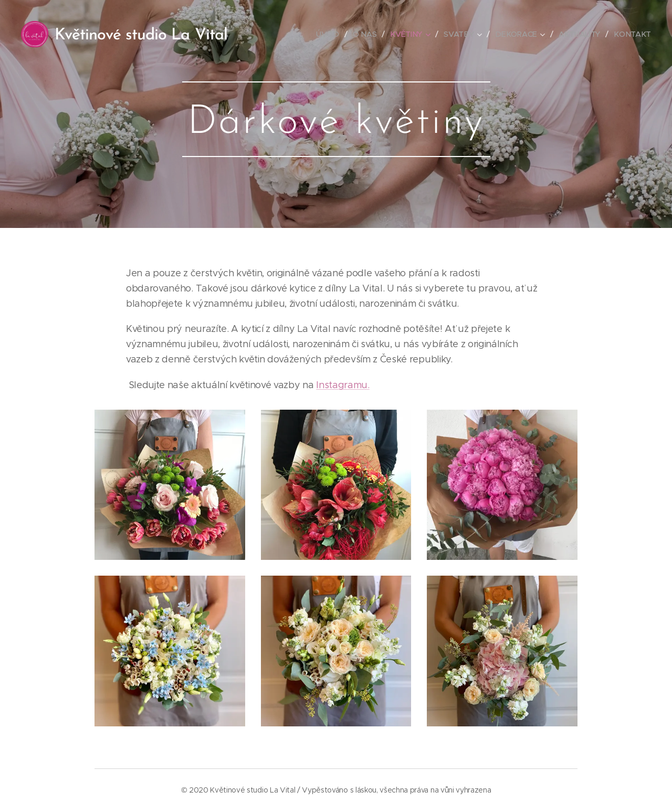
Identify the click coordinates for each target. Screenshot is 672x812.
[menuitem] (332, 34)
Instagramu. (343, 385)
